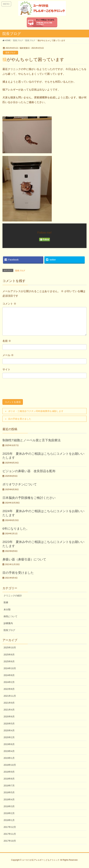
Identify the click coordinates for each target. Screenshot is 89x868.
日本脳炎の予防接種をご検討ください (29, 498)
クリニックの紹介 (13, 596)
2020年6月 (9, 717)
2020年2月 (9, 737)
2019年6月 (9, 744)
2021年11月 (10, 696)
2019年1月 (9, 758)
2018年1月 (9, 820)
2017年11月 (10, 834)
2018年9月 (9, 772)
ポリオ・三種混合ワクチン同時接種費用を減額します (36, 411)
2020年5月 (9, 724)
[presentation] (27, 389)
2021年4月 (9, 710)
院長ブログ (11, 53)
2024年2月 (9, 682)
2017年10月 (10, 841)
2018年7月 (9, 786)
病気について (11, 616)
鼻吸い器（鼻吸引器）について (24, 559)
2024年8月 (9, 675)
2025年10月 (10, 648)
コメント (9, 304)
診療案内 (8, 623)
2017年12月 (10, 827)
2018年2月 (9, 813)
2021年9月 (9, 703)
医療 (6, 602)
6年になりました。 (16, 529)
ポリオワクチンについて (20, 484)
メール (8, 355)
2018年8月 (9, 779)
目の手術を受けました (20, 419)
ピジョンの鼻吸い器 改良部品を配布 (29, 471)
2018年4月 (9, 799)
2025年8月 (9, 655)
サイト (6, 369)
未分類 (7, 609)
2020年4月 (9, 730)
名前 (7, 341)
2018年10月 (10, 765)
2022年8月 (9, 689)
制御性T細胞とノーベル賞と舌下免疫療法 (32, 440)
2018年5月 (9, 792)
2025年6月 (9, 661)
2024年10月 (10, 668)
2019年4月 (9, 751)
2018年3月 (9, 806)
